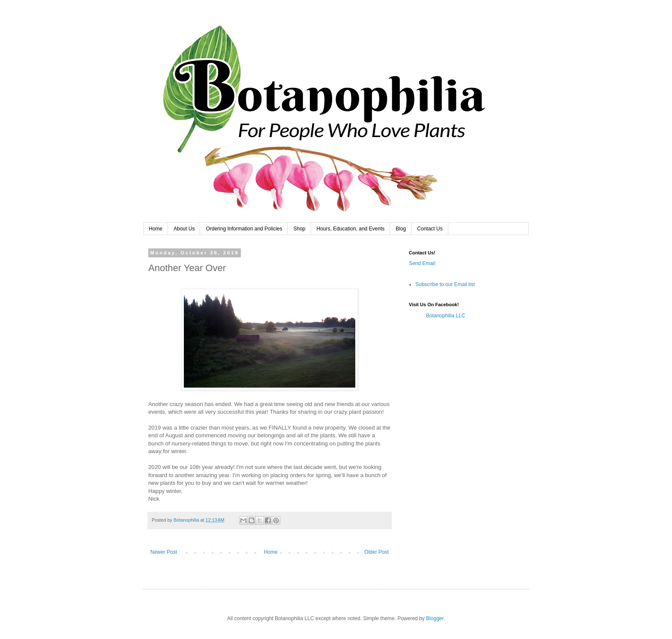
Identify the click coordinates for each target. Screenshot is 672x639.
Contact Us (430, 229)
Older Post (376, 552)
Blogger (435, 618)
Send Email (422, 263)
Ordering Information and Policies (244, 229)
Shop (299, 229)
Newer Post (164, 552)
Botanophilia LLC (445, 316)
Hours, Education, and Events (351, 229)
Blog (401, 229)
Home (156, 229)
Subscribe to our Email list (445, 284)
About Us (184, 229)
